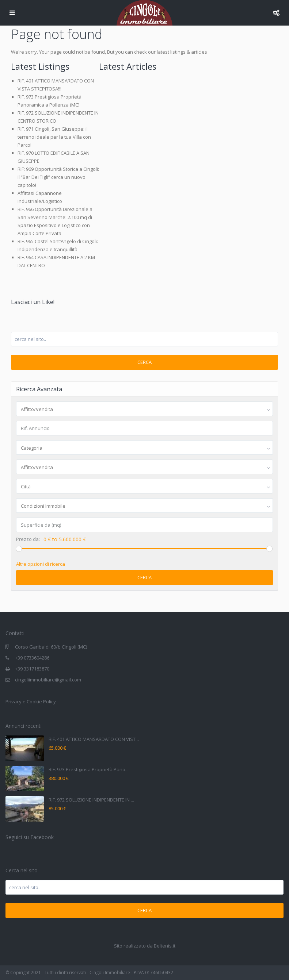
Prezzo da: (28, 539)
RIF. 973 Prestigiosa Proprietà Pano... (89, 769)
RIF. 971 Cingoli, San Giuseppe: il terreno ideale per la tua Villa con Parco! (54, 137)
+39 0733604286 (32, 658)
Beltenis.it (165, 946)
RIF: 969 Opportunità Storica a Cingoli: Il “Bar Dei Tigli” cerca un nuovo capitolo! (58, 177)
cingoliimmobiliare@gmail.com (48, 680)
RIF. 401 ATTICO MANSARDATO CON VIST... (94, 739)
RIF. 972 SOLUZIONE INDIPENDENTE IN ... (91, 800)
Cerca (144, 362)
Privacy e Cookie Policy (31, 702)
